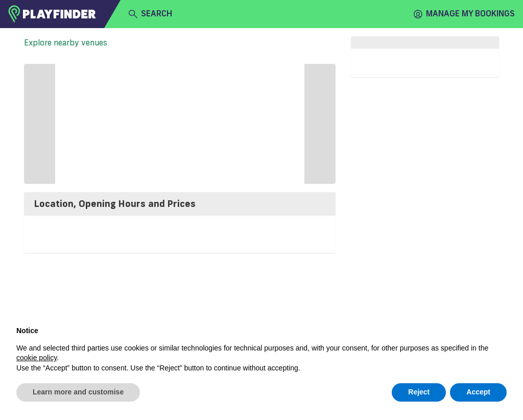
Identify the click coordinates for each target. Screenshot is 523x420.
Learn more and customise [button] (78, 392)
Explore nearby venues (66, 42)
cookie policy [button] (37, 358)
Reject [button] (419, 392)
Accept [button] (478, 392)
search (150, 14)
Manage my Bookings (464, 14)
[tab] (180, 204)
